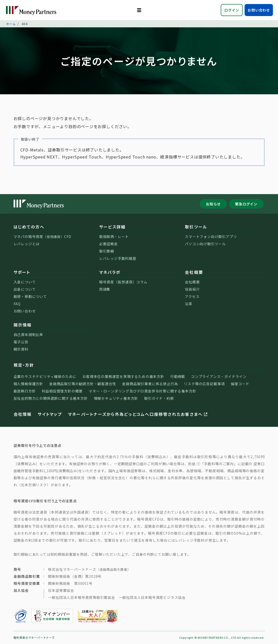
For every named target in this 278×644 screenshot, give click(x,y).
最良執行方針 (25, 391)
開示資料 (21, 349)
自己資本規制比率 (28, 335)
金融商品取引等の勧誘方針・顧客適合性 (83, 384)
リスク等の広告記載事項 (204, 384)
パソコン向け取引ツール (205, 244)
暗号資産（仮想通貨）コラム (123, 282)
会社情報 (23, 414)
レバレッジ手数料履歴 (118, 258)
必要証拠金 (108, 244)
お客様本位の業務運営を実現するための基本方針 (123, 376)
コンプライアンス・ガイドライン (219, 376)
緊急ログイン (246, 204)
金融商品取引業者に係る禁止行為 (150, 384)
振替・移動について (30, 296)
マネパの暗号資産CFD (43, 236)
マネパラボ (110, 272)
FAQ (17, 304)
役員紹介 (192, 289)
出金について (25, 289)
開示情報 (23, 325)
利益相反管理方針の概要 (62, 391)
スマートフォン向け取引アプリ (211, 236)
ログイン (232, 10)
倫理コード (240, 384)
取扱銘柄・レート (114, 236)
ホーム (11, 24)
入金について (25, 282)
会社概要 (194, 272)
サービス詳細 (112, 227)
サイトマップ (50, 414)
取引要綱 (107, 251)
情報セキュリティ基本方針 (116, 398)
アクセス (192, 296)
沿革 (189, 304)
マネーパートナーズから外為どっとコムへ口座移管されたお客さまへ (138, 414)
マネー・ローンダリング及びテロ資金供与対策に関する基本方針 (142, 391)
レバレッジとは (27, 244)
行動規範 (178, 376)
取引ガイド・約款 (159, 398)
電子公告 (21, 342)
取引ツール (196, 227)
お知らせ (213, 204)
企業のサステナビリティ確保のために (45, 376)
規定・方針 (24, 365)
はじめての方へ (29, 227)
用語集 (105, 289)
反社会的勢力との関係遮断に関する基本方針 (51, 398)
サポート (22, 272)
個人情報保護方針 (28, 384)
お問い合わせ (259, 10)
